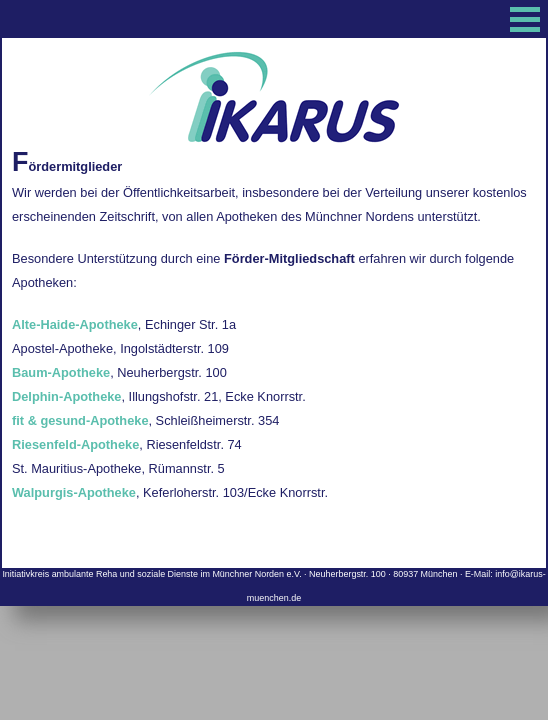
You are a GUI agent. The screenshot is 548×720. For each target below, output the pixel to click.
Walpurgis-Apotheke (74, 492)
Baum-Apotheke (61, 372)
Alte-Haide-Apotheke (75, 324)
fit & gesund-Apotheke (80, 420)
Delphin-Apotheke (67, 396)
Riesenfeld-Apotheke (75, 444)
